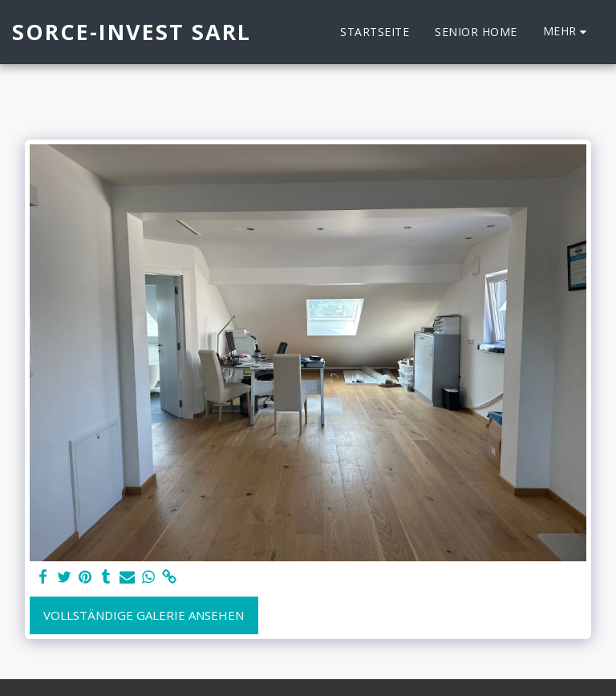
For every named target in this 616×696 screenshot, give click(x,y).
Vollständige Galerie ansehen (144, 615)
